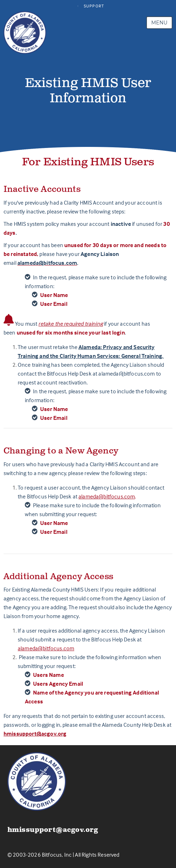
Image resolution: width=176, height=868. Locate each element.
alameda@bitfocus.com (107, 496)
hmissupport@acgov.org (35, 733)
